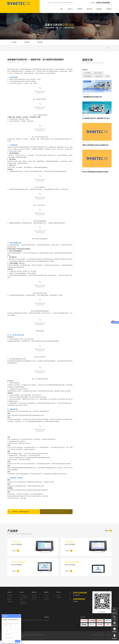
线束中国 (46, 624)
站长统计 (109, 638)
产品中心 (70, 9)
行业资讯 (27, 44)
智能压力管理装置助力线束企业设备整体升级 (95, 148)
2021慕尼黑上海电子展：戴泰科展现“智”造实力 (96, 121)
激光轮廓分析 (23, 607)
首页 (61, 9)
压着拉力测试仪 (98, 76)
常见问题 (40, 44)
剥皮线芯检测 (99, 79)
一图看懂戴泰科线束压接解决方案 (92, 100)
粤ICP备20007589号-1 (40, 638)
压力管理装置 (87, 76)
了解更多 (106, 534)
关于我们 (10, 601)
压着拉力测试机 (24, 601)
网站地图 (10, 605)
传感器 (107, 79)
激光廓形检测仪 (88, 79)
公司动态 (14, 44)
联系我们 (109, 9)
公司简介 (59, 599)
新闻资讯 (99, 9)
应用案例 (80, 9)
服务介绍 (34, 599)
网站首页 (106, 51)
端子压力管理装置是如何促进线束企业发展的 (95, 175)
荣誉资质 (59, 601)
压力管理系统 (23, 599)
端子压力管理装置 (23, 546)
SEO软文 (108, 51)
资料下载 (34, 601)
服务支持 (89, 9)
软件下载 (34, 603)
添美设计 (102, 638)
